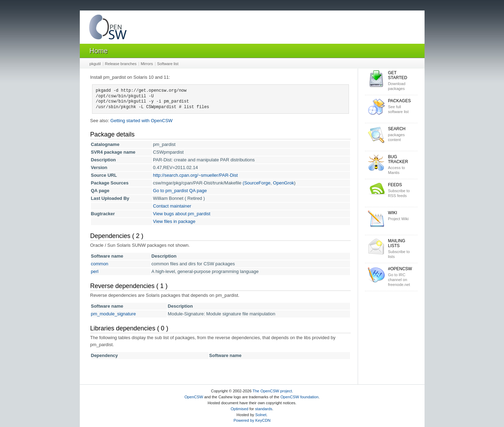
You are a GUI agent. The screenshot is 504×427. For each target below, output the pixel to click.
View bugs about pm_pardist (182, 214)
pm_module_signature (114, 314)
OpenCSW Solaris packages (108, 29)
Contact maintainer (172, 206)
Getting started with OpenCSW (141, 121)
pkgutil (95, 64)
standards (264, 409)
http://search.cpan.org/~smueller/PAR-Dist (195, 175)
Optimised (239, 409)
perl (95, 271)
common (100, 264)
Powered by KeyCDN (252, 420)
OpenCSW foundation (299, 397)
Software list (168, 64)
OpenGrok (283, 183)
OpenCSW (194, 397)
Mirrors (147, 64)
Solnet (261, 415)
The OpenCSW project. (273, 391)
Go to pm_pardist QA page (180, 191)
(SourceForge (256, 183)
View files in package (174, 221)
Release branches (121, 64)
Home (99, 51)
